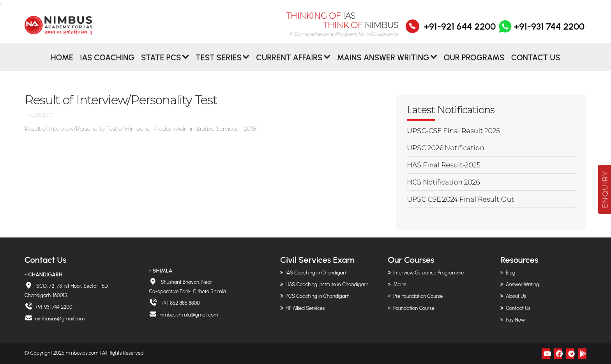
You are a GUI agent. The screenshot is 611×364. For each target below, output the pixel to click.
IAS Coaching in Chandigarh (317, 273)
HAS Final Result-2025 (443, 165)
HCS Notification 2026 (443, 182)
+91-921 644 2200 (460, 31)
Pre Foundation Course (418, 296)
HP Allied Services (305, 308)
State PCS (161, 64)
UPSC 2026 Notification (446, 148)
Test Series (219, 64)
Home (62, 64)
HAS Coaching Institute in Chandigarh (327, 284)
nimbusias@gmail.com (60, 319)
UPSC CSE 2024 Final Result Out (460, 199)
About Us (516, 296)
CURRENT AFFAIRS (289, 64)
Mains (400, 284)
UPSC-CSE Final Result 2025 (453, 131)
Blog (510, 273)
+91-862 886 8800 (180, 303)
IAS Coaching (107, 64)
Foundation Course (414, 308)
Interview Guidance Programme (428, 273)
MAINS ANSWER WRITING (383, 64)
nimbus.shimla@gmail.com (189, 315)
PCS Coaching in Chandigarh (318, 296)
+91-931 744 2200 (541, 31)
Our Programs (474, 64)
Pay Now (515, 320)
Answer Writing (522, 284)
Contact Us (536, 64)
